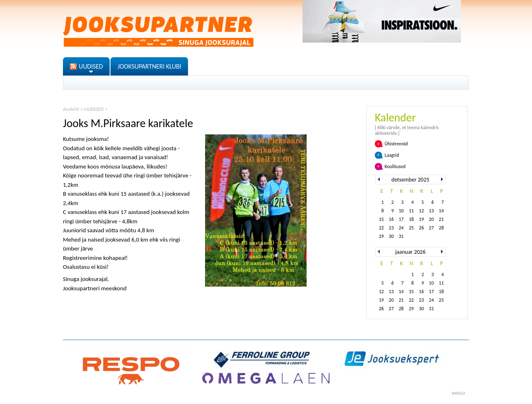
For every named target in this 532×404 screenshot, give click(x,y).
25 (411, 228)
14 (441, 211)
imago (458, 393)
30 (391, 236)
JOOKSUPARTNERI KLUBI (149, 66)
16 (391, 219)
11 (411, 211)
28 (441, 228)
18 (411, 219)
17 (401, 219)
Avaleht (71, 109)
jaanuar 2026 (410, 252)
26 (422, 228)
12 (422, 211)
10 (401, 211)
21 (441, 219)
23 (391, 228)
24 (401, 228)
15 (381, 219)
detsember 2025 (410, 180)
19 (422, 219)
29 (381, 236)
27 (431, 228)
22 (381, 228)
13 (431, 211)
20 (431, 219)
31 (401, 236)
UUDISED (91, 66)
